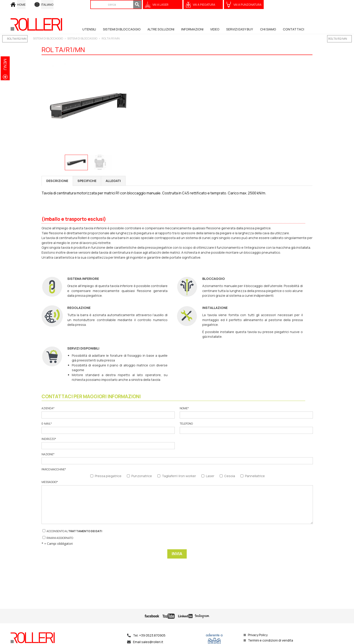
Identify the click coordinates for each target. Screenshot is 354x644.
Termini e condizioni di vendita (270, 640)
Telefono (246, 428)
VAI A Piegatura (204, 5)
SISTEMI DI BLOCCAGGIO (48, 38)
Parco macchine (54, 469)
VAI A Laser (160, 5)
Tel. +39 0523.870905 (149, 635)
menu (5, 64)
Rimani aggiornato (58, 538)
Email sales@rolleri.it (148, 642)
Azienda (108, 413)
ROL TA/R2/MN (338, 39)
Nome (246, 413)
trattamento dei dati (85, 531)
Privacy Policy (258, 635)
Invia (177, 554)
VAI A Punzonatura (247, 5)
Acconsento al (72, 531)
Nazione (177, 459)
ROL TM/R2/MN (17, 39)
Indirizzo (108, 443)
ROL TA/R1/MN (111, 38)
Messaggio (177, 502)
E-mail (108, 428)
